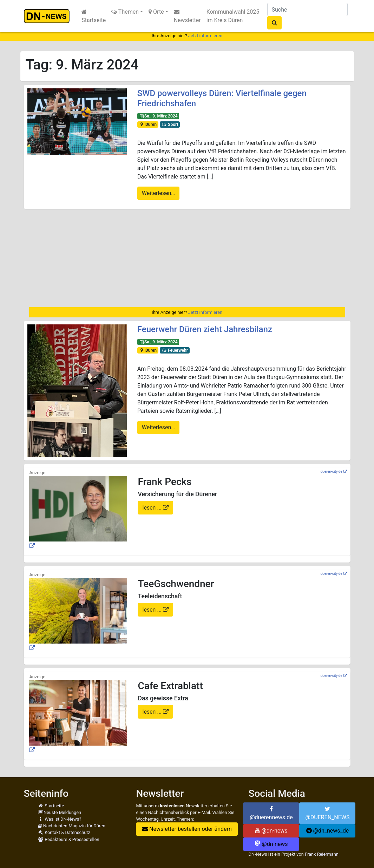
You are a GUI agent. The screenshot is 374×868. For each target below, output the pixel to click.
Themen (125, 12)
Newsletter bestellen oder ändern (187, 829)
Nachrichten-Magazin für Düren (72, 826)
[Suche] (307, 9)
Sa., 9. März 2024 (158, 116)
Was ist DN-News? (60, 819)
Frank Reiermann (322, 854)
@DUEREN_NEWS (327, 813)
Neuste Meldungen (60, 812)
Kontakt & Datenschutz (64, 832)
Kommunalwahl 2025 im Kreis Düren (233, 16)
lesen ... (153, 508)
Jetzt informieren (205, 36)
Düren (148, 125)
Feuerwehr (175, 350)
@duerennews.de (271, 813)
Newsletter (187, 16)
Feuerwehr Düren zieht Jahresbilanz (205, 329)
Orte (156, 12)
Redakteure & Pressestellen (69, 839)
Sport (170, 125)
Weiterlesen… (158, 193)
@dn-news (271, 831)
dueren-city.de (331, 472)
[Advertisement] (187, 258)
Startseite (94, 16)
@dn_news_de (328, 831)
